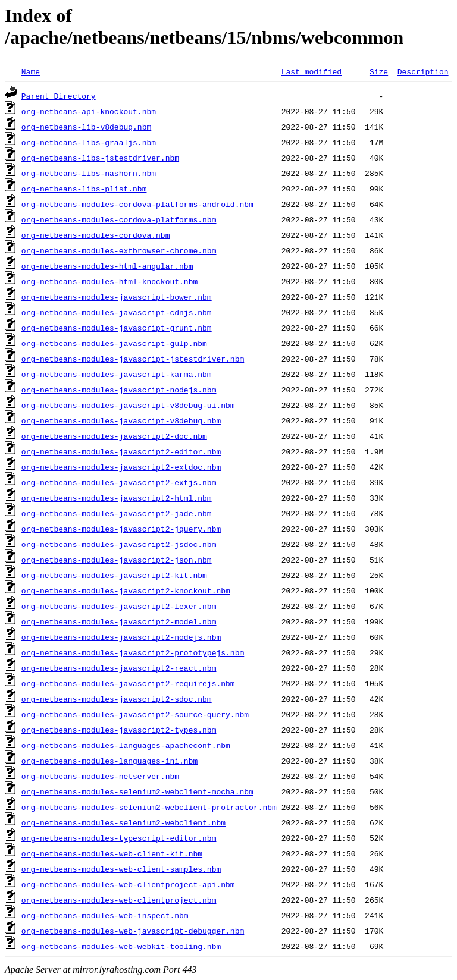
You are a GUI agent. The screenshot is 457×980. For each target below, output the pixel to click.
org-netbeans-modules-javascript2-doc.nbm (114, 436)
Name (31, 71)
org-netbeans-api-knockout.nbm (89, 111)
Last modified (312, 71)
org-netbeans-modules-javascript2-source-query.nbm (135, 714)
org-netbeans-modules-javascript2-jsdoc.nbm (119, 544)
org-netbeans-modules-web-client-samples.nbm (121, 869)
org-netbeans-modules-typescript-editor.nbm (119, 838)
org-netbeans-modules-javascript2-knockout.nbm (126, 590)
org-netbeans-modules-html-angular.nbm (107, 266)
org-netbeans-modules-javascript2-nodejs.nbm (121, 637)
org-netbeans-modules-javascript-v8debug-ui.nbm (128, 405)
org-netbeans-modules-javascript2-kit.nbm (114, 575)
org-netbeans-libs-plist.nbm (84, 189)
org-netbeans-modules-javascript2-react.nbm (119, 668)
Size (379, 71)
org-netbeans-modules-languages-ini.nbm (109, 761)
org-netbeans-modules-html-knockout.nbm (109, 281)
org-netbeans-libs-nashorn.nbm (89, 173)
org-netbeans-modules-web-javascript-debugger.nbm (133, 931)
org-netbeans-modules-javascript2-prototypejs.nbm (133, 652)
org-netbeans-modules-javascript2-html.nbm (117, 498)
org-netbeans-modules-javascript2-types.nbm (119, 730)
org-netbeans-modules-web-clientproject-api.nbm (128, 884)
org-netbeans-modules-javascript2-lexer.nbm (119, 606)
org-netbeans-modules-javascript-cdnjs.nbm (117, 312)
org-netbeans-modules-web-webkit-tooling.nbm (121, 946)
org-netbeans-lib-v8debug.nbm (86, 127)
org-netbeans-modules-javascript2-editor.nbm (121, 451)
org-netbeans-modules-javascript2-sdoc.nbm (117, 699)
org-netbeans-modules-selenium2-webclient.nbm (123, 822)
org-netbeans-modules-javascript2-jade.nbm (117, 513)
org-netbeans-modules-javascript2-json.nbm (117, 560)
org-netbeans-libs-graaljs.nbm (89, 142)
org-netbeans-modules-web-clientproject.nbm (119, 900)
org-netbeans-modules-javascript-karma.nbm (117, 374)
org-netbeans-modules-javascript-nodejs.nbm (119, 390)
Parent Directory (59, 96)
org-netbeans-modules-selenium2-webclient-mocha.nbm (137, 791)
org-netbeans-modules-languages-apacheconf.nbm (126, 745)
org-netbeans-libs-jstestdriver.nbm (100, 158)
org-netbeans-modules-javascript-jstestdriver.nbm (133, 359)
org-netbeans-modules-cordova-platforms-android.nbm (137, 204)
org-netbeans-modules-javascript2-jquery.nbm (121, 529)
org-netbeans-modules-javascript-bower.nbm (117, 297)
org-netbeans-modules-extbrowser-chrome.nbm (119, 250)
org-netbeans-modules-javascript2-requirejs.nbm (128, 683)
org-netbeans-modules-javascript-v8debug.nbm (121, 420)
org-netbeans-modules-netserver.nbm (100, 776)
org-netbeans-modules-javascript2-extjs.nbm (119, 482)
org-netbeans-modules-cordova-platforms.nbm (119, 219)
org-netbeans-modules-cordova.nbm (96, 235)
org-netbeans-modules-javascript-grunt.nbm (117, 328)
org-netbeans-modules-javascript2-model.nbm (119, 621)
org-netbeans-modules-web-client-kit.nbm (112, 853)
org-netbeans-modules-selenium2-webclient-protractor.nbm (149, 807)
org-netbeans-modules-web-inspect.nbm (105, 915)
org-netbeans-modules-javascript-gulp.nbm (114, 343)
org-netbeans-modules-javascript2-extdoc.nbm (121, 467)
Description (423, 71)
